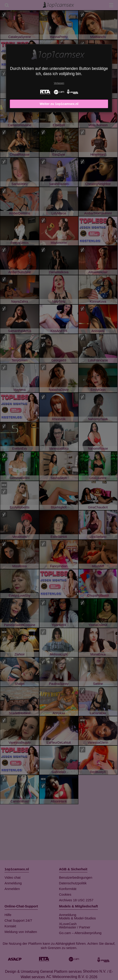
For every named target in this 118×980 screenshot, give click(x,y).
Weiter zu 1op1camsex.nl (59, 104)
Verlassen (59, 83)
